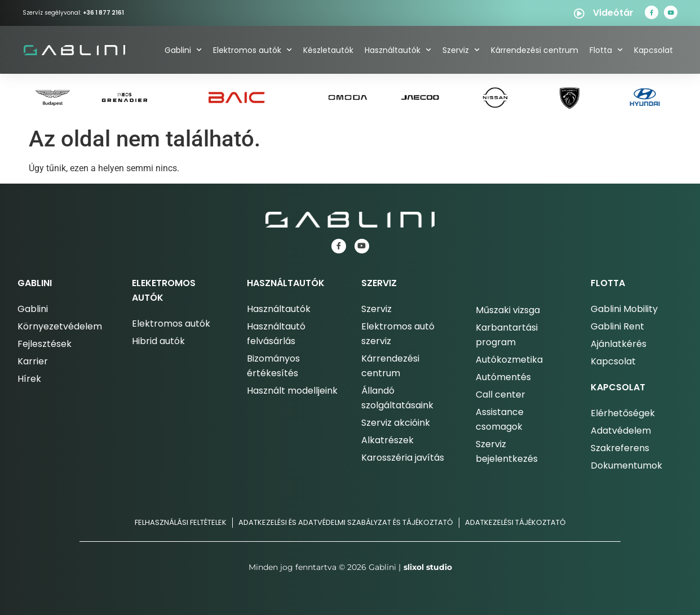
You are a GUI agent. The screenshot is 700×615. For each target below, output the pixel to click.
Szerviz (461, 50)
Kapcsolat (654, 50)
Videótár (613, 13)
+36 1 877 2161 (103, 13)
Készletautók (328, 50)
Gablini (183, 50)
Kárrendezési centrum (535, 50)
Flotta (606, 50)
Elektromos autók (252, 50)
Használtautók (398, 50)
